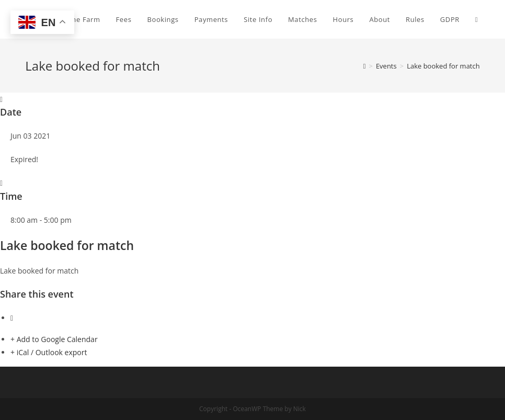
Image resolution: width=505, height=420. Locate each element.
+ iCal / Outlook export (49, 352)
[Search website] (477, 19)
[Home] (365, 66)
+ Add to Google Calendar (54, 339)
